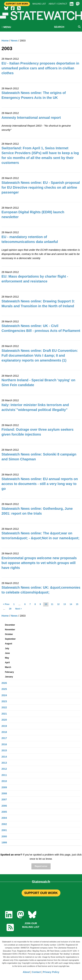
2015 (4, 750)
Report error (41, 866)
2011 (4, 775)
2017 (4, 738)
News (14, 40)
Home (5, 40)
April (7, 663)
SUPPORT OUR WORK (41, 893)
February (9, 672)
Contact (36, 972)
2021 (4, 714)
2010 (4, 781)
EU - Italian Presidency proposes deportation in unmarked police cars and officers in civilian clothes (40, 68)
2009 (4, 787)
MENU (6, 27)
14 (71, 604)
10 (46, 604)
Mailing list (39, 4)
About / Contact (58, 4)
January (9, 677)
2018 (4, 732)
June (7, 653)
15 (77, 604)
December (10, 625)
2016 (4, 744)
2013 (4, 763)
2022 (4, 707)
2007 (4, 800)
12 (58, 604)
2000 (4, 836)
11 (52, 604)
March (8, 667)
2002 (4, 824)
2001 (4, 830)
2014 (4, 757)
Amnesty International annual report (31, 118)
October (9, 634)
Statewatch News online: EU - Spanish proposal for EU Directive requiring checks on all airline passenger (41, 187)
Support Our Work (17, 4)
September (10, 639)
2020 (4, 720)
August (9, 644)
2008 (4, 793)
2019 (4, 726)
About (26, 972)
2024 (4, 695)
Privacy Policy (51, 972)
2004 (4, 818)
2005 (4, 812)
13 (65, 604)
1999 (4, 843)
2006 (4, 806)
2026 (4, 683)
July (7, 648)
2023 (4, 701)
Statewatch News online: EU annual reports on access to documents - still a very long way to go (40, 484)
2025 (4, 689)
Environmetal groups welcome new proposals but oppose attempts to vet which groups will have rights (39, 563)
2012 (4, 769)
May (7, 658)
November (10, 630)
